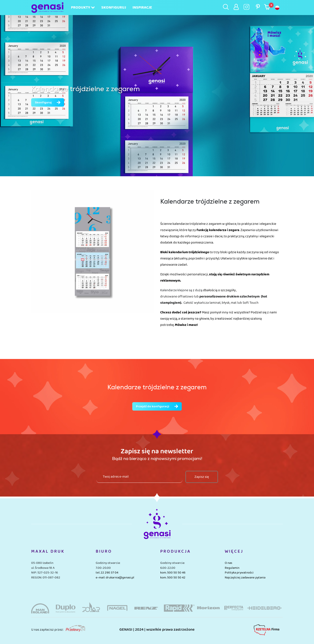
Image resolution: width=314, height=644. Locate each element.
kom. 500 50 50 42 (173, 578)
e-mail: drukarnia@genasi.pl (115, 578)
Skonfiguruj (114, 8)
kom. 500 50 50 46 (173, 573)
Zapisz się (202, 477)
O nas (229, 563)
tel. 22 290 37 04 (107, 573)
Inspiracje (142, 8)
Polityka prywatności (239, 573)
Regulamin (232, 568)
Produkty (83, 8)
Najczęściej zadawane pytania (245, 578)
